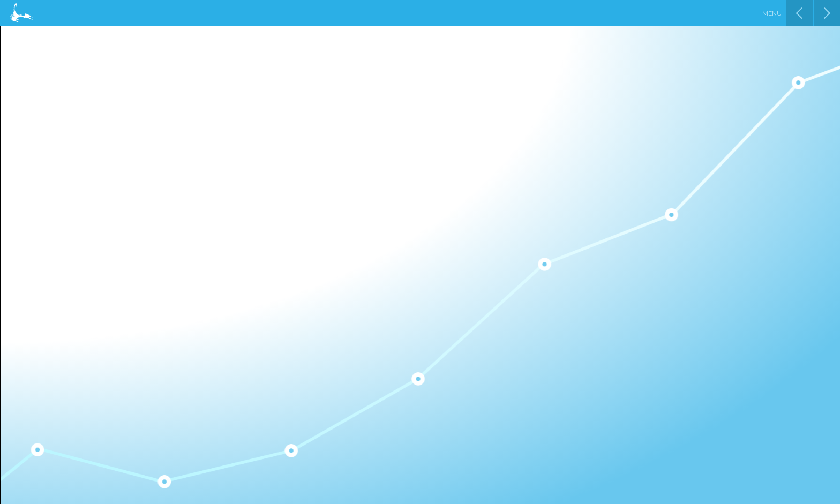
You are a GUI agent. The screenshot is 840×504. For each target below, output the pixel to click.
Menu (772, 13)
